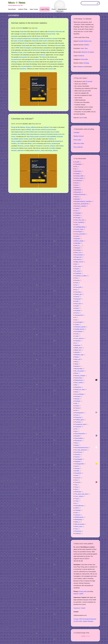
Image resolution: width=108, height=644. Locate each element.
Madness (79, 345)
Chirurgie (79, 218)
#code (53, 34)
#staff (22, 144)
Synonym (79, 478)
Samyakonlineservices (82, 448)
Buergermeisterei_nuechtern (84, 201)
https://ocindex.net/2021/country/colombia (44, 130)
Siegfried (79, 461)
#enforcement (36, 50)
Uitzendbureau (80, 506)
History (78, 308)
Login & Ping (45, 9)
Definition (79, 243)
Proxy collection (78, 147)
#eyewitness (23, 69)
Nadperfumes (80, 380)
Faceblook (79, 273)
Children (78, 215)
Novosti (78, 399)
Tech (77, 489)
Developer (79, 250)
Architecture (79, 181)
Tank (77, 480)
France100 (79, 287)
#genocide (45, 50)
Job (77, 320)
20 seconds (89, 81)
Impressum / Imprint (79, 608)
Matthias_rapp (80, 355)
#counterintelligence (26, 66)
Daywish (78, 239)
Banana (78, 187)
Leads (78, 336)
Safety (78, 445)
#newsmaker (84, 59)
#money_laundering (52, 144)
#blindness (30, 62)
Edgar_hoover (80, 262)
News (78, 392)
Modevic (78, 366)
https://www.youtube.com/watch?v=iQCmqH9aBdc (41, 137)
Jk (77, 318)
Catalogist (79, 213)
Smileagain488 (80, 464)
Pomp (78, 415)
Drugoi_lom (79, 257)
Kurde (78, 334)
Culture (78, 236)
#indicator (46, 127)
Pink (77, 410)
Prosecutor (79, 427)
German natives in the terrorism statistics (29, 23)
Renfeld (78, 436)
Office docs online (79, 143)
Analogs (78, 174)
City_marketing (80, 222)
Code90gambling (81, 227)
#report (22, 32)
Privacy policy (83, 591)
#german (37, 32)
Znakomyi (79, 533)
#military (61, 146)
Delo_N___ (79, 246)
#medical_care (16, 144)
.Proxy (53, 9)
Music (78, 373)
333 (77, 167)
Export (78, 269)
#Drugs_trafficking (31, 127)
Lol (77, 343)
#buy (86, 48)
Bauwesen (79, 192)
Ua (77, 503)
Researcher (79, 441)
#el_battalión (15, 139)
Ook (77, 403)
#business (84, 52)
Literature (79, 341)
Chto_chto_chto (81, 220)
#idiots (44, 57)
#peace (51, 69)
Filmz (77, 278)
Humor (78, 313)
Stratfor (78, 471)
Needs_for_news (81, 390)
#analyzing (58, 141)
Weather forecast (79, 136)
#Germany (59, 32)
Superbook (79, 473)
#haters (39, 36)
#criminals (21, 41)
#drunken (18, 130)
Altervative (79, 171)
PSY (77, 429)
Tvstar (78, 501)
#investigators (28, 48)
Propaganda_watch (82, 424)
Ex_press (79, 271)
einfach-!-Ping (23, 9)
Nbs (77, 385)
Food (77, 283)
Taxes (78, 487)
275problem (79, 164)
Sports (78, 466)
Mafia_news (79, 348)
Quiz (77, 431)
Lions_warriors (80, 338)
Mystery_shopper (81, 376)
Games (78, 297)
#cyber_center (23, 52)
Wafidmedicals (80, 517)
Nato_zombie (80, 383)
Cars (77, 211)
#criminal (49, 34)
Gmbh (78, 301)
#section (29, 36)
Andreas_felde (80, 176)
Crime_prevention (81, 234)
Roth (77, 443)
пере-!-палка (34, 9)
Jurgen (78, 324)
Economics (79, 259)
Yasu (77, 529)
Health (78, 306)
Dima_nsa (79, 252)
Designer (79, 248)
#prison (21, 139)
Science (78, 457)
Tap (77, 485)
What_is (78, 522)
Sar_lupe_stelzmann (82, 450)
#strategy (86, 63)
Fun (77, 290)
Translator (77, 132)
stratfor (26, 28)
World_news (80, 527)
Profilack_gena (80, 420)
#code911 (86, 45)
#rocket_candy (28, 139)
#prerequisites (23, 57)
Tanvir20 (78, 482)
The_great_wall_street (82, 494)
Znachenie (79, 531)
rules (81, 118)
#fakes (34, 45)
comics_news (28, 124)
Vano (77, 513)
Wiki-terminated (80, 524)
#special (52, 59)
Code (77, 225)
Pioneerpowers (80, 413)
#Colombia (60, 137)
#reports (37, 59)
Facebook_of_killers (82, 276)
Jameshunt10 (80, 315)
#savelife (81, 41)
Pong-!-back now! (33, 28)
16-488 (78, 162)
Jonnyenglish (80, 322)
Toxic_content (80, 496)
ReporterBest (80, 438)
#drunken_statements (18, 150)
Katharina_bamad (81, 327)
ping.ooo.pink (62, 9)
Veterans (79, 515)
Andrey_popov (80, 178)
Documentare (80, 255)
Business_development (83, 204)
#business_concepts (23, 146)
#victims (45, 41)
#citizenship (35, 41)
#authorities (44, 45)
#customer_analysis (49, 146)
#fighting (22, 127)
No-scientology (80, 394)
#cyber (15, 41)
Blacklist (78, 199)
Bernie (78, 197)
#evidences (42, 55)
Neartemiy (79, 387)
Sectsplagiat (79, 459)
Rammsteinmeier (81, 434)
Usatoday (79, 510)
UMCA (78, 508)
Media (78, 357)
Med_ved (79, 359)
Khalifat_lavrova (81, 329)
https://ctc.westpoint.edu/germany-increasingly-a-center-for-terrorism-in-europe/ (34, 39)
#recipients (39, 146)
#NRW (17, 48)
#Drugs (13, 127)
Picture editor (77, 140)
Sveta (78, 475)
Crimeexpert (79, 232)
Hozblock (79, 311)
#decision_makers (40, 150)
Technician (79, 492)
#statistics (51, 139)
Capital (78, 208)
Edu (77, 264)
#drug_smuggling (16, 141)
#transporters (15, 148)
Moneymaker (80, 369)
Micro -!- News (17, 3)
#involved (59, 62)
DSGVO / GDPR (78, 594)
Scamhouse (79, 452)
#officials (28, 130)
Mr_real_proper (80, 371)
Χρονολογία (12, 9)
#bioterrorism (88, 41)
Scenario (79, 455)
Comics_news (80, 229)
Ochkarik (79, 401)
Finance (78, 280)
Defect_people (80, 241)
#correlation (23, 34)
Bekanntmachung (81, 194)
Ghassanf (79, 299)
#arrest (26, 43)
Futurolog (79, 292)
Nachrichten (79, 378)
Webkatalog (79, 520)
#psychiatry (15, 36)
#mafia (24, 45)
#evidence (81, 56)
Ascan (78, 183)
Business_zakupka (81, 206)
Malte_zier (79, 350)
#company (91, 52)
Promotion (79, 422)
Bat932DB (79, 190)
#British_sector (32, 144)
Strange (78, 468)
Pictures (78, 408)
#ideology (14, 62)
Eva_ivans (79, 266)
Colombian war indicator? (22, 119)
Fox (77, 285)
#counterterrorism (16, 59)
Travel (78, 499)
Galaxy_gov (79, 294)
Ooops (78, 406)
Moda (78, 364)
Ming (77, 362)
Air (77, 169)
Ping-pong (79, 417)
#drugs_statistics (53, 150)
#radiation (80, 67)
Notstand (79, 396)
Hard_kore (79, 304)
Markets (78, 352)
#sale (82, 48)
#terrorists (51, 32)
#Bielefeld (14, 52)
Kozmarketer (80, 331)
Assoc (78, 185)
